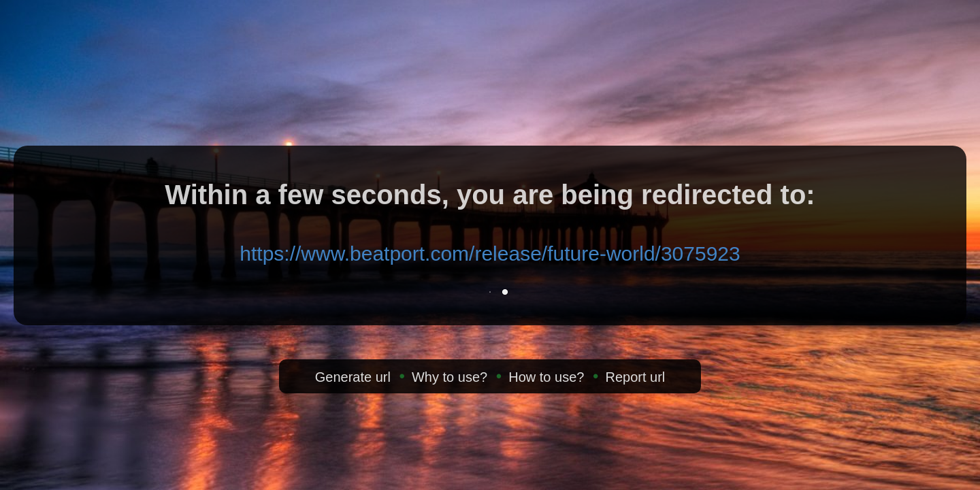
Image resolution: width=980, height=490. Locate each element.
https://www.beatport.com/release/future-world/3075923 (490, 254)
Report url (635, 377)
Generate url (353, 377)
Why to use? (450, 377)
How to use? (546, 377)
